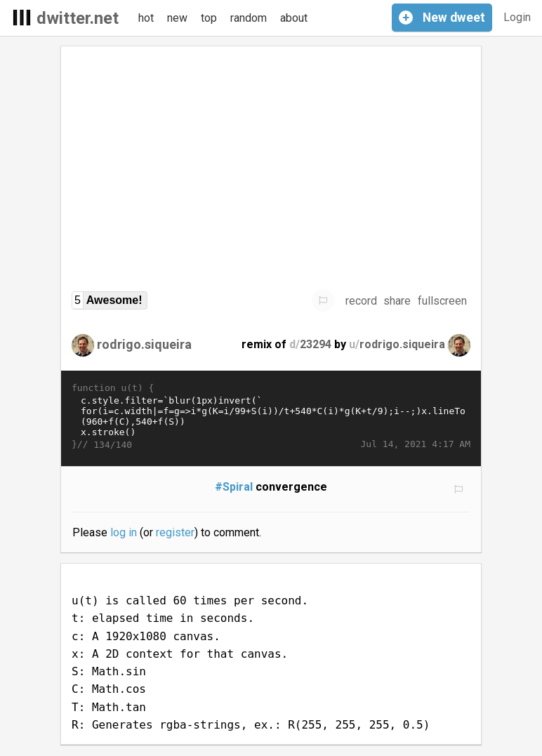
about (294, 18)
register (175, 532)
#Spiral (234, 487)
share (397, 301)
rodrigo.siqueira (144, 344)
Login (517, 17)
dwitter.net (78, 18)
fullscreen (442, 301)
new (177, 18)
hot (146, 18)
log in (124, 532)
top (209, 18)
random (249, 18)
